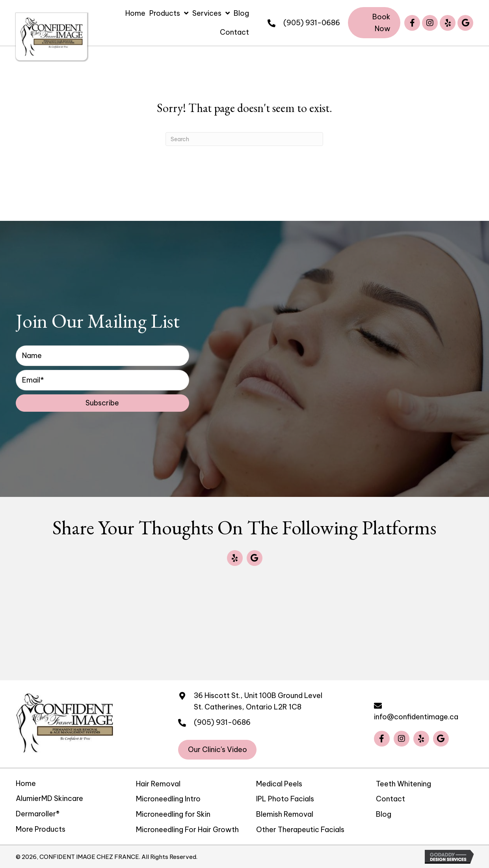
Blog (384, 814)
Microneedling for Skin (173, 814)
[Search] (244, 139)
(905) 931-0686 (312, 23)
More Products (41, 829)
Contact (390, 799)
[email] (102, 380)
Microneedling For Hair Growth (187, 830)
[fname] (102, 356)
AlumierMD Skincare (49, 798)
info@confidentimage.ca (416, 717)
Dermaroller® (38, 814)
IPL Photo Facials (285, 799)
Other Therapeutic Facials (300, 830)
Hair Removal (158, 784)
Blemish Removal (285, 814)
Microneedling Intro (168, 799)
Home (26, 783)
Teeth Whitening (403, 784)
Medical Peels (279, 784)
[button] (374, 23)
